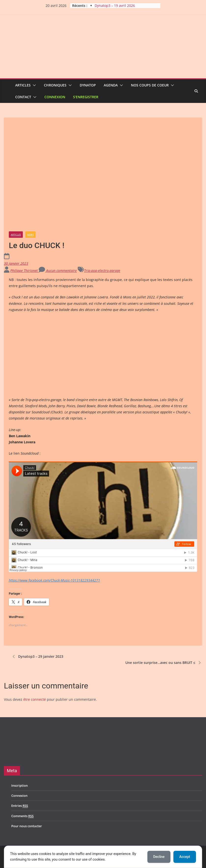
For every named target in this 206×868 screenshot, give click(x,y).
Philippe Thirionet (25, 271)
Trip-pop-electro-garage (102, 271)
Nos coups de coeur (150, 85)
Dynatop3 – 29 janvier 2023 (37, 657)
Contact (23, 97)
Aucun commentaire (58, 271)
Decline (159, 857)
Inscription (19, 785)
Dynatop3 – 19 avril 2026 (115, 6)
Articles (23, 85)
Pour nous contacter (27, 826)
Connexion (55, 97)
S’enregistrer (86, 97)
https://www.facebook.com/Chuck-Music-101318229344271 (54, 580)
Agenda (111, 85)
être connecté (35, 699)
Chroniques (55, 85)
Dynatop (88, 85)
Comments (22, 816)
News (30, 235)
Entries (20, 806)
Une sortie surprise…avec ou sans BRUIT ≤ (164, 663)
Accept (185, 857)
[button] (33, 85)
